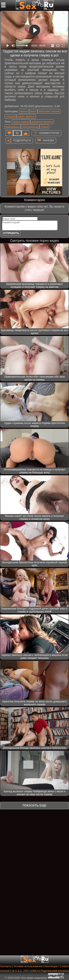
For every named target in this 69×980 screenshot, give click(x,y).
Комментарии (49, 133)
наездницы (13, 127)
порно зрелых (26, 116)
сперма (10, 116)
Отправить (11, 233)
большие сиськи (49, 111)
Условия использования (28, 966)
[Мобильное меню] (3, 5)
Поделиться (22, 140)
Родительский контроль (55, 971)
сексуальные (30, 127)
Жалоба (48, 140)
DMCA (35, 971)
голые (44, 127)
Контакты (6, 966)
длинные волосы (42, 122)
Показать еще (34, 805)
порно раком (21, 122)
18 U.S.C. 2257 (20, 971)
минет (24, 111)
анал (33, 111)
